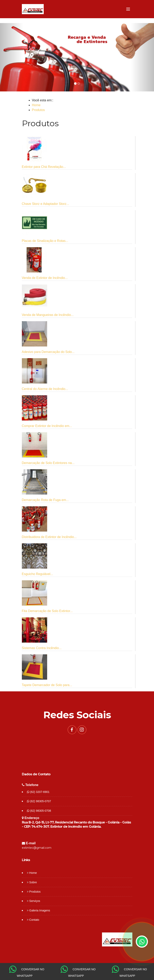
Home (36, 105)
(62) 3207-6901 (38, 792)
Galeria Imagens (40, 910)
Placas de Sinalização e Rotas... (45, 241)
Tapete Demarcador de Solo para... (47, 685)
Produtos (38, 110)
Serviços (35, 901)
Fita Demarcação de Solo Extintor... (47, 611)
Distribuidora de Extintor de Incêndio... (49, 537)
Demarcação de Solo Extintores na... (48, 463)
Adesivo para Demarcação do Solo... (48, 352)
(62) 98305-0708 (39, 811)
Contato (34, 920)
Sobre (33, 882)
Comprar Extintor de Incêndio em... (47, 426)
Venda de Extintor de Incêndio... (45, 278)
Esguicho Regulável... (38, 574)
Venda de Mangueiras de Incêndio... (48, 315)
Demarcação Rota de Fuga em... (45, 500)
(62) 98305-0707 (39, 801)
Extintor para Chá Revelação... (44, 167)
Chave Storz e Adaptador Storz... (46, 204)
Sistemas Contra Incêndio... (42, 648)
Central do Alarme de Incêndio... (45, 389)
